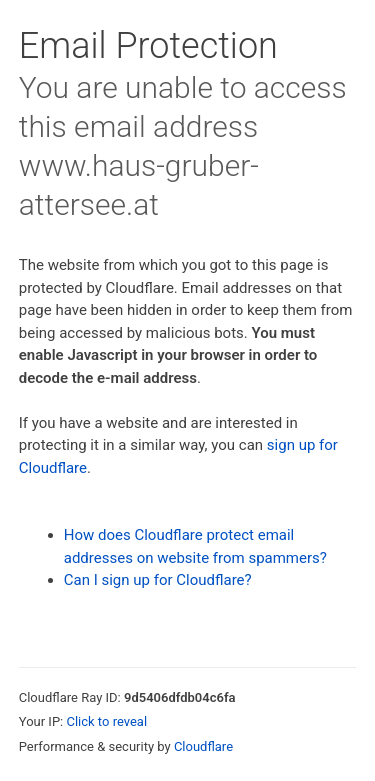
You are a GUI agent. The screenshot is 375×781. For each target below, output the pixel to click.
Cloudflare (203, 746)
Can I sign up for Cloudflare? (158, 580)
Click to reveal (106, 721)
